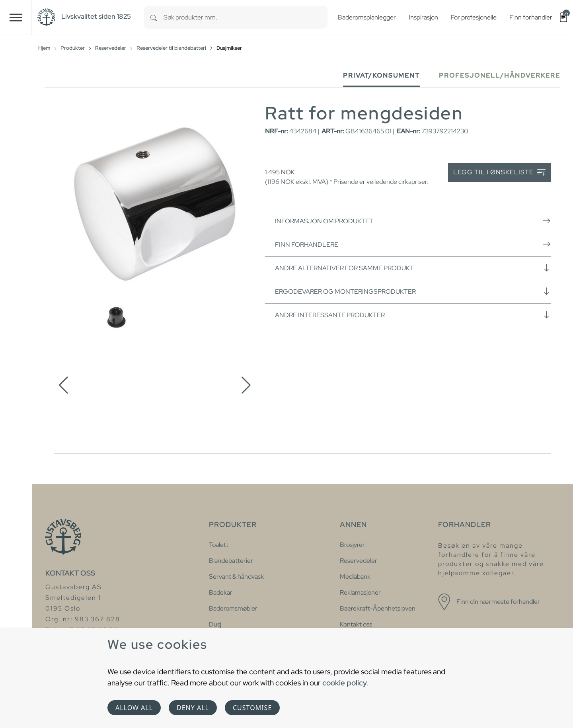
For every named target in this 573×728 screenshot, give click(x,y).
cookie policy (345, 683)
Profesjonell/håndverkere (500, 75)
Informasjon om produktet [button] (413, 221)
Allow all (134, 708)
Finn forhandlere (413, 244)
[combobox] (246, 17)
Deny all (193, 708)
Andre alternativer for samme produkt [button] (413, 268)
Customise (252, 708)
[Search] (154, 17)
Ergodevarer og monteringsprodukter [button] (413, 291)
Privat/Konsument (381, 75)
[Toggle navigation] (16, 17)
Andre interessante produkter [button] (413, 315)
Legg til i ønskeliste (499, 173)
